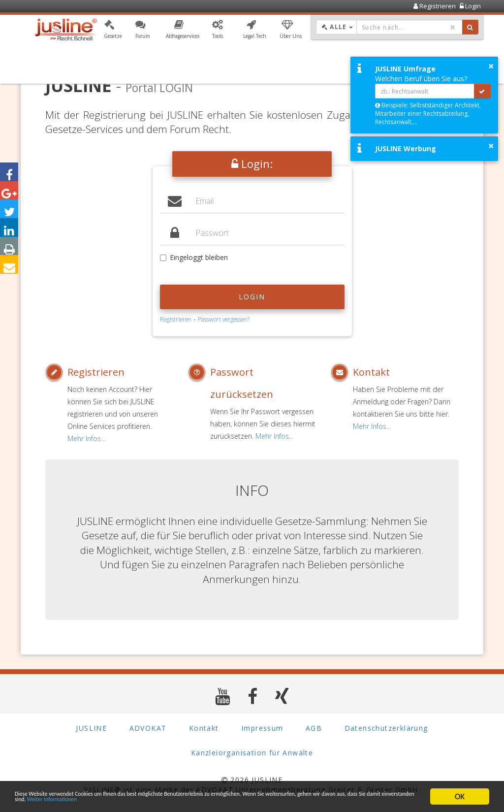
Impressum (262, 728)
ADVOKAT (148, 728)
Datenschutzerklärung (386, 728)
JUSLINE (91, 728)
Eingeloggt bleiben (194, 257)
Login (252, 297)
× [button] (491, 66)
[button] (113, 31)
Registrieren (176, 319)
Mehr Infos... (86, 438)
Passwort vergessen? (224, 319)
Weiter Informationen (291, 801)
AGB (314, 728)
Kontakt (371, 372)
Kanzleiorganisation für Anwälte (252, 753)
